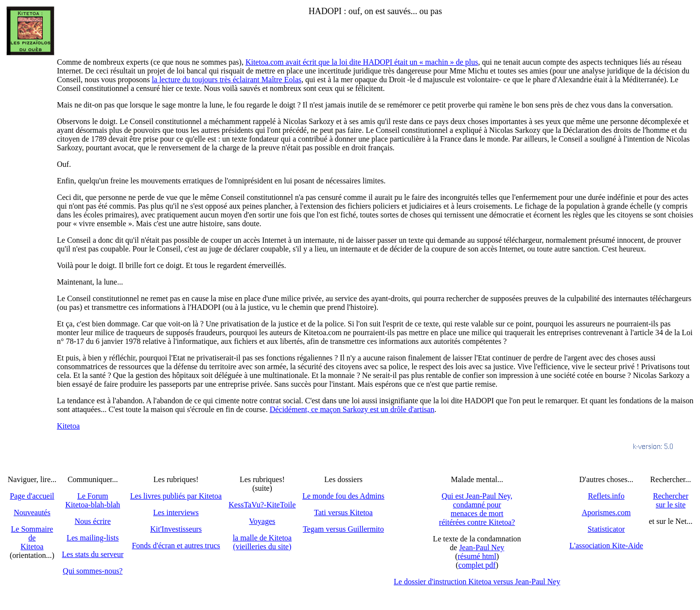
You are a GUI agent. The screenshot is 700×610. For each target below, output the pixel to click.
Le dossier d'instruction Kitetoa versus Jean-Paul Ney (477, 582)
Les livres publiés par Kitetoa (176, 496)
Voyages (262, 521)
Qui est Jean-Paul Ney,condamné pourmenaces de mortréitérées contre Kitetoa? (477, 509)
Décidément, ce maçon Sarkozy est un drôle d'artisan (352, 409)
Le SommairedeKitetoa (32, 538)
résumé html (477, 556)
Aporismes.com (606, 512)
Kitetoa (68, 426)
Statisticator (606, 529)
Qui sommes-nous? (93, 571)
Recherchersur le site (671, 500)
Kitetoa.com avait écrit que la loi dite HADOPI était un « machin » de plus (362, 62)
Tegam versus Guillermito (343, 529)
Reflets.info (606, 496)
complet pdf (477, 565)
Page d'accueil (32, 496)
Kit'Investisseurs (176, 529)
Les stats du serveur (93, 554)
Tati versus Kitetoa (343, 512)
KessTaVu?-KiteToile (262, 505)
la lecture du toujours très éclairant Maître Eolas (227, 80)
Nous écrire (93, 521)
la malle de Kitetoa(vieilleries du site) (262, 542)
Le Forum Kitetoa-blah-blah (93, 500)
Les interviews (176, 512)
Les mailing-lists (93, 538)
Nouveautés (32, 512)
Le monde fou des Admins (343, 496)
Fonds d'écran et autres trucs (176, 546)
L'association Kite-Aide (606, 546)
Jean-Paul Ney (481, 547)
